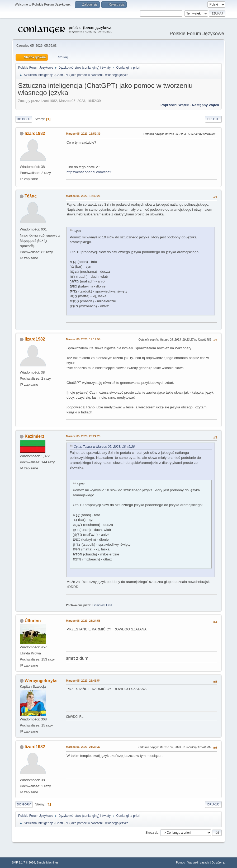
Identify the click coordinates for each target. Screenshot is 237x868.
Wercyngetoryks (41, 681)
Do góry (24, 804)
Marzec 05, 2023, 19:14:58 (83, 339)
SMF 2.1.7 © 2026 (23, 862)
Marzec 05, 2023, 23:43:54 (83, 681)
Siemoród (98, 605)
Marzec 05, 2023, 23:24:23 (83, 436)
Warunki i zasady (198, 862)
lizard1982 (35, 133)
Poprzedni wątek (175, 105)
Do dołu (24, 119)
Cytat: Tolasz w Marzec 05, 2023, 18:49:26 (104, 447)
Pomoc (181, 862)
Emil (109, 605)
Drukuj (213, 119)
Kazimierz (34, 436)
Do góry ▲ (218, 862)
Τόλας (30, 196)
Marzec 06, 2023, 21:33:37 (83, 747)
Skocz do (152, 833)
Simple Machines (48, 862)
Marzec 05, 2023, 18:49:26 (83, 196)
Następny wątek (205, 105)
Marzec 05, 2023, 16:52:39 (83, 134)
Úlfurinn (33, 621)
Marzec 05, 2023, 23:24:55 (83, 621)
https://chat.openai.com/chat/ (89, 172)
